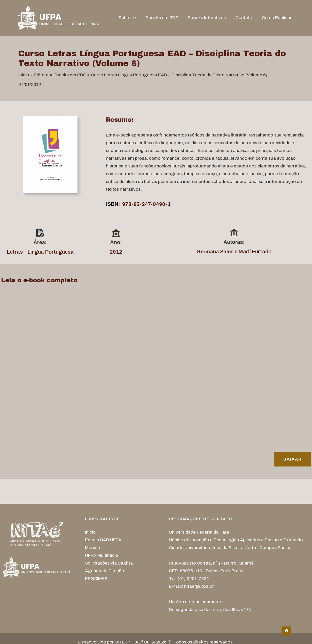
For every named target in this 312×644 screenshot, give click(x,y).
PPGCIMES (96, 579)
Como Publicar (277, 18)
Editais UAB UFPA (103, 540)
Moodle (92, 548)
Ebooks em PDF (165, 18)
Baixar (292, 459)
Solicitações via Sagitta (109, 563)
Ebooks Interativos (209, 18)
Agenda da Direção (105, 571)
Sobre (132, 18)
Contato (245, 18)
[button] (138, 18)
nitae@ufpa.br (199, 586)
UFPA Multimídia (102, 555)
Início (90, 532)
